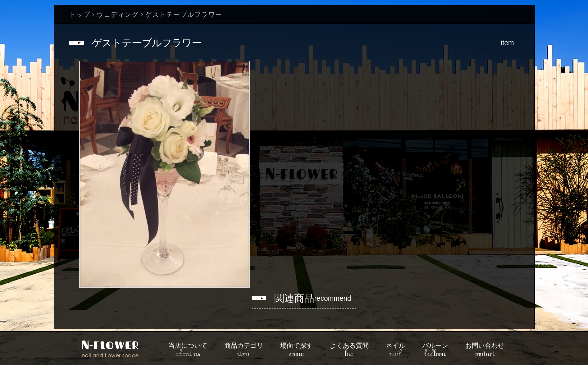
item (244, 351)
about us (188, 351)
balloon (435, 351)
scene (296, 351)
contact (485, 351)
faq (349, 351)
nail (395, 351)
